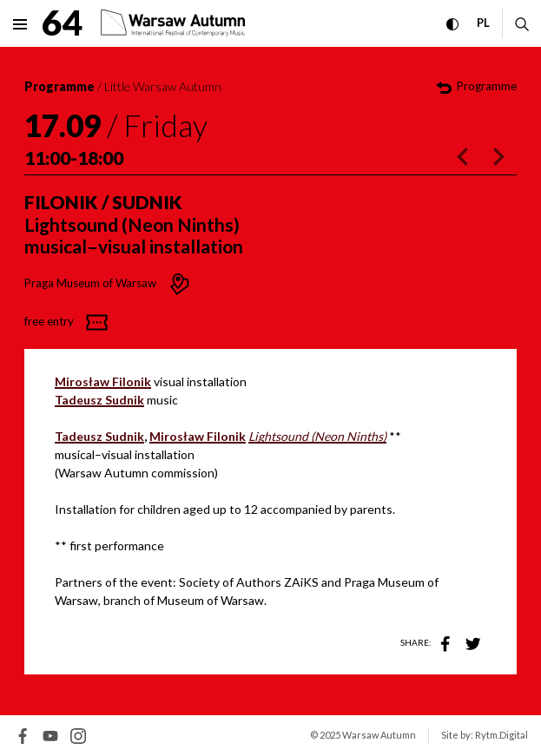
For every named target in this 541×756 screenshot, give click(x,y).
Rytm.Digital (501, 735)
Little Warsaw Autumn (163, 86)
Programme (59, 86)
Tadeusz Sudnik (99, 436)
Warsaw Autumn (379, 735)
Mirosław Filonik (198, 436)
